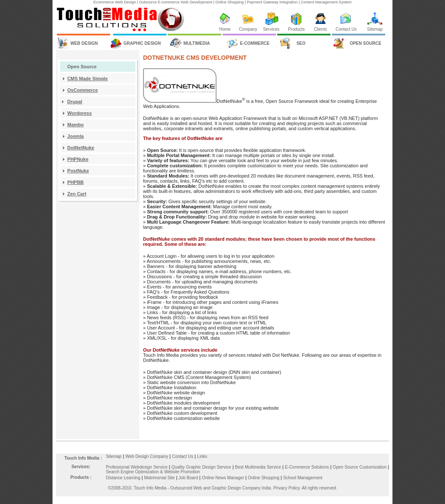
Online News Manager (224, 478)
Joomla (76, 136)
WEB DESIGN (84, 43)
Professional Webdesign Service (137, 467)
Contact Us (346, 29)
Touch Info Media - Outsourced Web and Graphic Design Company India (202, 488)
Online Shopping (265, 478)
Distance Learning (123, 478)
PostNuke (78, 171)
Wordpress (80, 113)
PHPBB (76, 182)
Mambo (76, 125)
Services (271, 29)
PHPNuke (78, 159)
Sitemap (375, 29)
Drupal (75, 102)
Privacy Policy (287, 488)
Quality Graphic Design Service (202, 467)
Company (248, 29)
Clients (321, 29)
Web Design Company (147, 456)
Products (296, 29)
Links (202, 456)
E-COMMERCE (255, 43)
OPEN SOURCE (366, 43)
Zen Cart (77, 194)
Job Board (189, 478)
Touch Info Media (82, 458)
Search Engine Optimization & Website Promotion (153, 472)
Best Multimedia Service (259, 467)
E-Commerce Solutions (307, 467)
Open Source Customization (360, 467)
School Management (303, 478)
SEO (301, 43)
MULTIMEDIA (196, 43)
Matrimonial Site (159, 478)
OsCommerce (83, 90)
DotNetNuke (81, 148)
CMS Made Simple (88, 79)
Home (225, 29)
